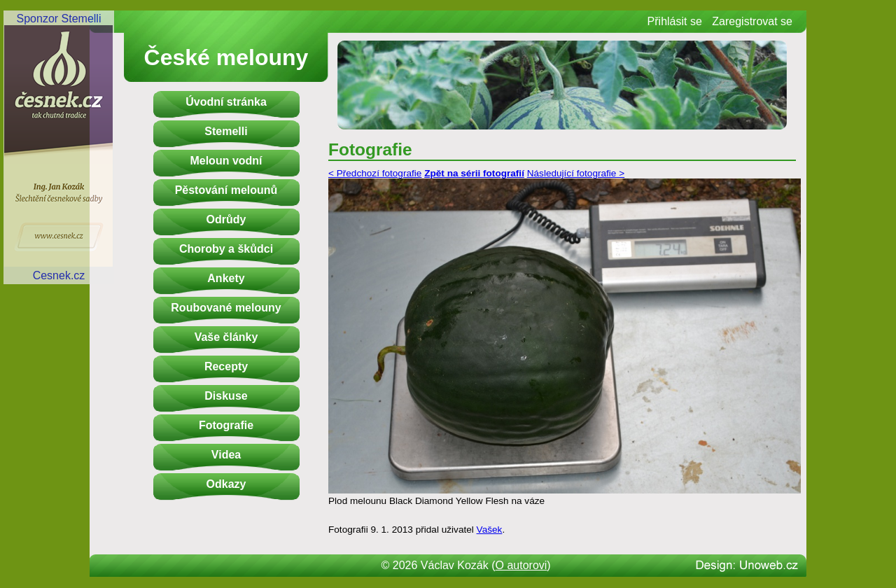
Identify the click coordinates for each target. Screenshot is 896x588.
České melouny (226, 57)
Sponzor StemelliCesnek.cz (59, 147)
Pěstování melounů (226, 190)
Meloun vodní (226, 161)
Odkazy (226, 484)
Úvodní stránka (226, 102)
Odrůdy (226, 219)
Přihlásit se (675, 21)
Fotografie (226, 425)
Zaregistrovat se (752, 21)
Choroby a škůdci (226, 249)
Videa (226, 455)
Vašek (490, 530)
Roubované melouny (226, 308)
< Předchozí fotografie (375, 173)
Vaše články (226, 337)
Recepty (226, 366)
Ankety (226, 278)
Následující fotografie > (576, 173)
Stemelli (226, 131)
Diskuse (226, 396)
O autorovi (521, 565)
